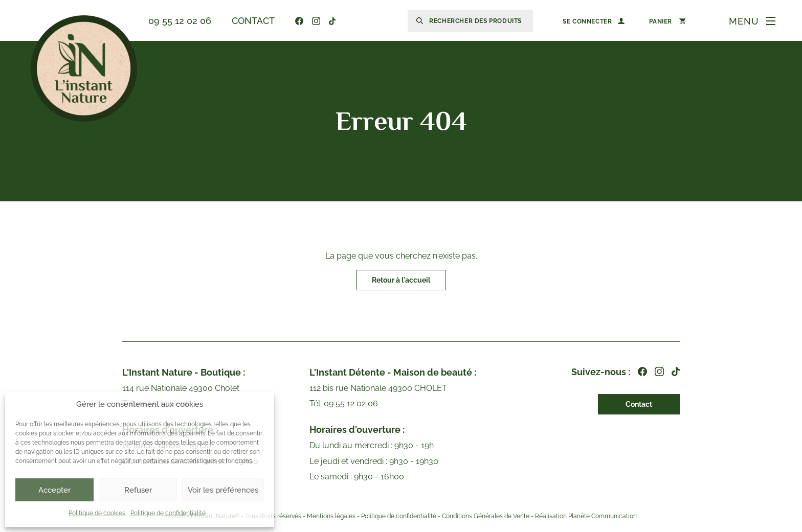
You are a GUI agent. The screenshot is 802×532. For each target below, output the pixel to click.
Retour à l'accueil (401, 280)
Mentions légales (331, 517)
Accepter (54, 490)
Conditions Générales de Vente (486, 517)
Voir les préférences (223, 490)
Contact (253, 21)
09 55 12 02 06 (180, 21)
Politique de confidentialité (168, 513)
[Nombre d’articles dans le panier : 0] (667, 21)
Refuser (138, 490)
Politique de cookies (97, 513)
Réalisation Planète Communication (586, 517)
